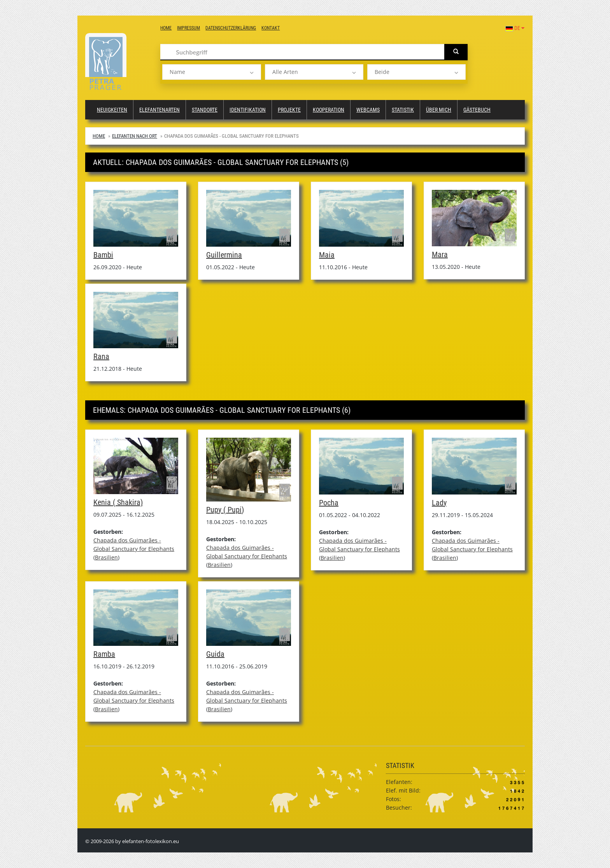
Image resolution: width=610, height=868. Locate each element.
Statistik (403, 110)
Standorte (205, 110)
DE (515, 28)
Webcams (368, 110)
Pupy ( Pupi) (225, 510)
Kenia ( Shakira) (118, 502)
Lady (439, 503)
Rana (101, 356)
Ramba (104, 654)
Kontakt (271, 28)
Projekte (289, 110)
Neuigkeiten (112, 110)
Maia (327, 255)
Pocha (329, 503)
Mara (440, 254)
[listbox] (211, 72)
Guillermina (224, 255)
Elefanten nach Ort (135, 136)
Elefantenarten (160, 110)
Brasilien (106, 557)
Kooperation (329, 110)
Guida (215, 654)
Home (166, 28)
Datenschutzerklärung (231, 28)
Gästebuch (477, 110)
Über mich (439, 110)
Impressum (188, 28)
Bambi (103, 255)
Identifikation (248, 110)
